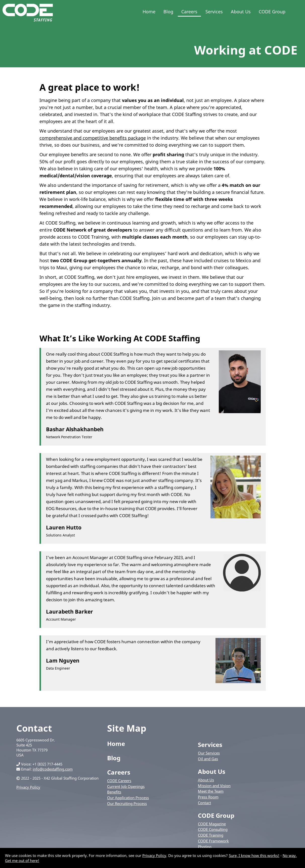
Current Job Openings (126, 786)
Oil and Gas (208, 759)
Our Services (209, 753)
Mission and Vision (214, 786)
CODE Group (272, 12)
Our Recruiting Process (127, 803)
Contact (204, 803)
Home (149, 12)
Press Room (208, 797)
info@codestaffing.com (53, 769)
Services (214, 12)
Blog (168, 12)
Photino (205, 847)
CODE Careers (119, 781)
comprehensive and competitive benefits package (93, 138)
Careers (189, 12)
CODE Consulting (213, 829)
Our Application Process (128, 798)
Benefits (114, 792)
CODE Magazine (212, 824)
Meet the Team (211, 791)
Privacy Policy (28, 787)
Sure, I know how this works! (254, 855)
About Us (241, 12)
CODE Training (211, 835)
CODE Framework (213, 841)
